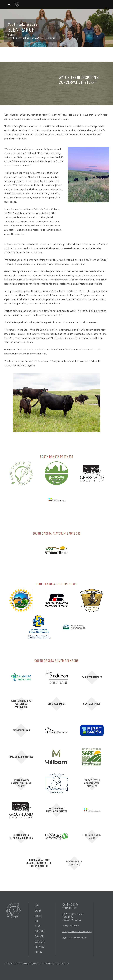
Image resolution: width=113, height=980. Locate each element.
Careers (40, 942)
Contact (40, 931)
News (38, 926)
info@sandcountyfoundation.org (77, 931)
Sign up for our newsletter (75, 937)
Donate (39, 936)
